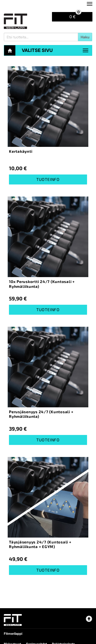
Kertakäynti (21, 151)
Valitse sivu (37, 50)
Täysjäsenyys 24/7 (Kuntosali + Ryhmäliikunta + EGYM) (40, 544)
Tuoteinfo (48, 179)
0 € (75, 16)
